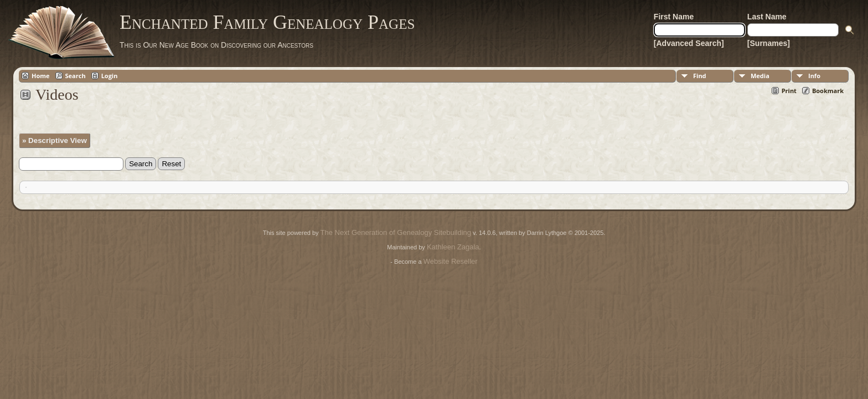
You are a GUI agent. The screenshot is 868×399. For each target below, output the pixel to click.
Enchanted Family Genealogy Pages (267, 22)
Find (700, 76)
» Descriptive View (55, 140)
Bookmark (828, 91)
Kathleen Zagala (453, 247)
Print (789, 91)
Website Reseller (451, 261)
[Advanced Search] (689, 43)
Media (760, 76)
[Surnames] (769, 43)
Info (814, 76)
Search (76, 76)
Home (41, 76)
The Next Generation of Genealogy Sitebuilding (396, 232)
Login (110, 76)
